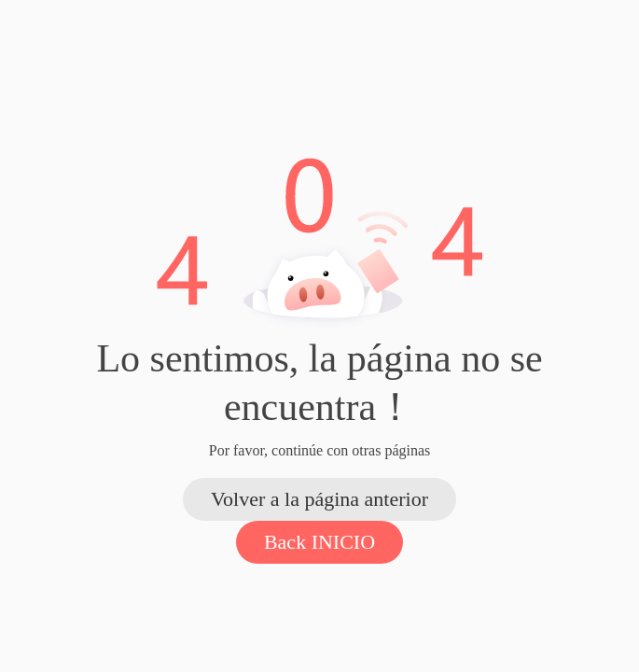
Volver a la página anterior (319, 499)
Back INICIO (319, 542)
